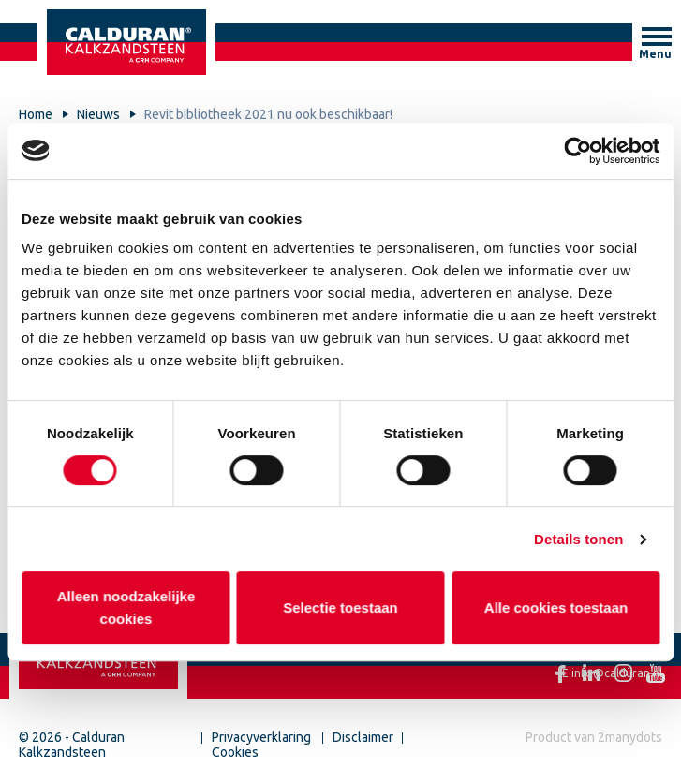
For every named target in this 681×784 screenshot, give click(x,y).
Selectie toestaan (340, 607)
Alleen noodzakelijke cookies (126, 607)
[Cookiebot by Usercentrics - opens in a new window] (577, 151)
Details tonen (578, 539)
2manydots (630, 737)
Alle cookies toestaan (555, 607)
